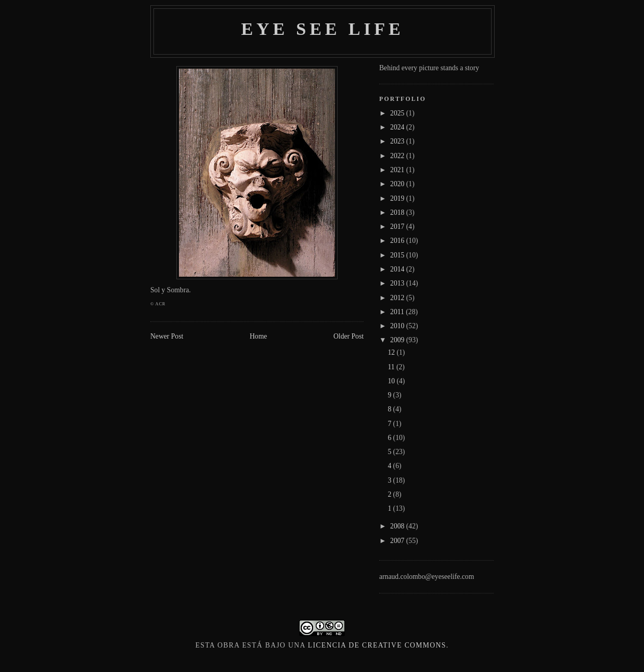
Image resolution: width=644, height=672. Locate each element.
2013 (398, 283)
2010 (398, 326)
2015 (398, 255)
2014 (398, 269)
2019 (398, 198)
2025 (398, 113)
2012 (398, 298)
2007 (398, 541)
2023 (398, 141)
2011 (398, 312)
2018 (398, 212)
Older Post (349, 336)
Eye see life (322, 29)
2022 (398, 156)
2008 (398, 526)
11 (392, 367)
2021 (398, 170)
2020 (398, 184)
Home (258, 336)
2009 (398, 340)
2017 (398, 227)
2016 (398, 241)
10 (392, 381)
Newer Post (167, 336)
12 (392, 352)
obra (229, 645)
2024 (398, 127)
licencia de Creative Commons (377, 645)
